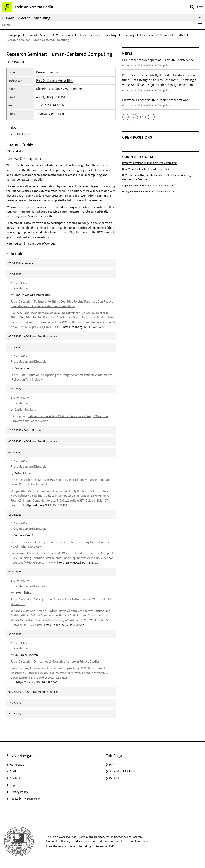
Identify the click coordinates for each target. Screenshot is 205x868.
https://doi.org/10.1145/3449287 (84, 327)
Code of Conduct (46, 244)
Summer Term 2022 (172, 35)
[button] (126, 117)
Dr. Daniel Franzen (26, 654)
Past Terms (147, 35)
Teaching (128, 35)
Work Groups (64, 35)
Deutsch (114, 777)
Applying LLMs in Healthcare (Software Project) (149, 185)
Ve (16, 535)
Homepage (13, 35)
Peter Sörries (22, 592)
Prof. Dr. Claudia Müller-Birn (54, 80)
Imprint (15, 784)
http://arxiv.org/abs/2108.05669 (77, 562)
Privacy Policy (19, 791)
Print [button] (112, 764)
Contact (15, 777)
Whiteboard (22, 134)
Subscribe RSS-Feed (122, 771)
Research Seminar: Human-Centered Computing (149, 163)
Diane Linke (22, 368)
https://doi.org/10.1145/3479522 (37, 682)
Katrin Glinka (23, 473)
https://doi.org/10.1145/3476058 (46, 505)
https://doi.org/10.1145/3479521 (65, 624)
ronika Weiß (25, 535)
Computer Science (38, 35)
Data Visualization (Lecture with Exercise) (145, 169)
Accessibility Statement (25, 798)
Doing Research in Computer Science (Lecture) (148, 191)
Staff (13, 771)
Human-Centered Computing (98, 35)
